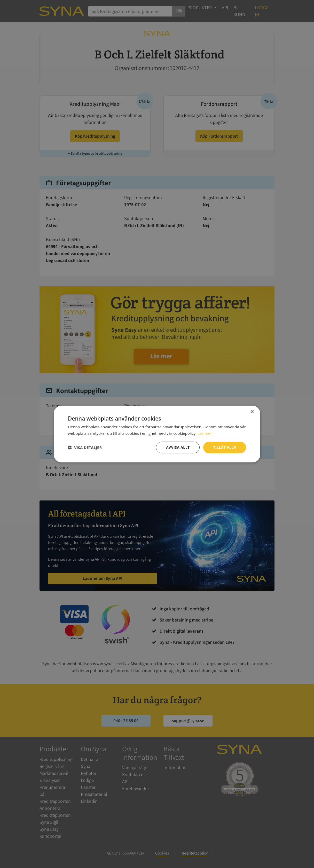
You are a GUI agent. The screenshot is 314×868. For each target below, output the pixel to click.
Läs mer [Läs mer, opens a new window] (205, 433)
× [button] (252, 412)
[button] (85, 447)
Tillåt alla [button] (225, 447)
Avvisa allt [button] (178, 447)
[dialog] (157, 434)
